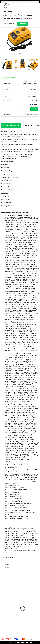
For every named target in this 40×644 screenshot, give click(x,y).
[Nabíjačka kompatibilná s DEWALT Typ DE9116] (20, 36)
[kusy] (23, 109)
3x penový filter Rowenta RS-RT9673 (14, 613)
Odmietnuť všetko (10, 24)
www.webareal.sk (27, 642)
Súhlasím (23, 24)
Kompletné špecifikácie (11, 125)
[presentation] (3, 36)
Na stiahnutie (27, 125)
